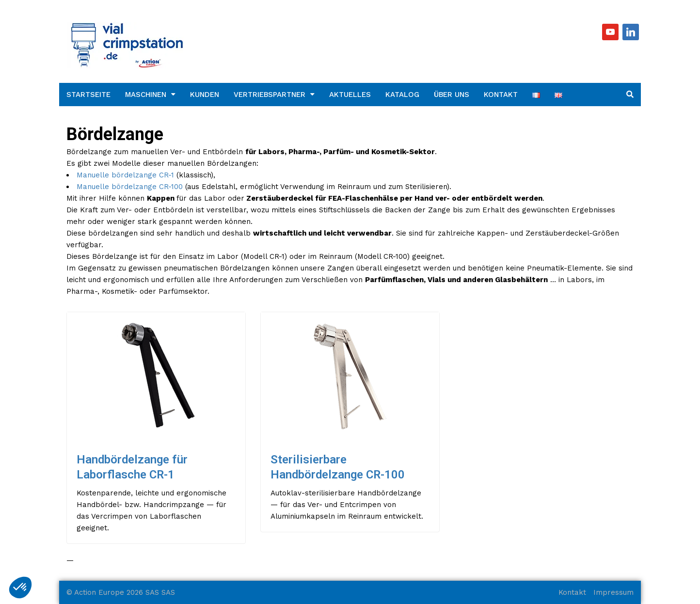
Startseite (88, 95)
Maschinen (146, 95)
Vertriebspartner (270, 95)
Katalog (402, 95)
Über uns (452, 95)
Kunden (205, 95)
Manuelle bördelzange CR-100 (130, 187)
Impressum (613, 592)
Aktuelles (350, 95)
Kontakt (501, 95)
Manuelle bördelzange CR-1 (125, 175)
